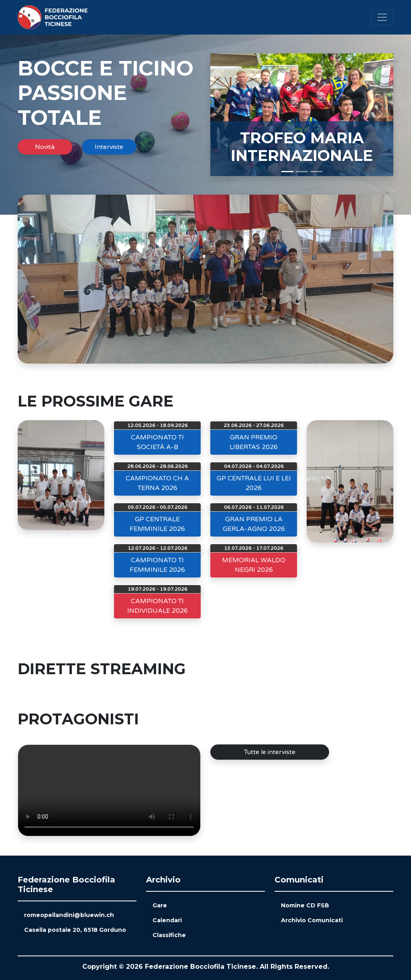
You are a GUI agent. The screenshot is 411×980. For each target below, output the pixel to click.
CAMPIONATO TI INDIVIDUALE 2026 (158, 606)
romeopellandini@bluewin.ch (69, 915)
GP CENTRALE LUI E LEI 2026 (254, 483)
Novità (45, 147)
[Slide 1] (287, 172)
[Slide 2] (302, 172)
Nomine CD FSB (305, 905)
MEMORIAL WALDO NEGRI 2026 (254, 565)
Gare (160, 905)
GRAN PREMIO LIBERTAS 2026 (254, 442)
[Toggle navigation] (382, 17)
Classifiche (169, 935)
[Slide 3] (316, 172)
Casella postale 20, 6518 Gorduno (75, 930)
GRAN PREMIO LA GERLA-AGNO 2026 (254, 524)
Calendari (167, 920)
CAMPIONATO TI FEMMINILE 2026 (157, 565)
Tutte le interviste (270, 752)
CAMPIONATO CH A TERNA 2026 (157, 483)
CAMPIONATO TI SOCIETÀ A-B (157, 442)
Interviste (109, 147)
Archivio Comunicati (312, 920)
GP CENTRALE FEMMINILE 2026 (157, 524)
